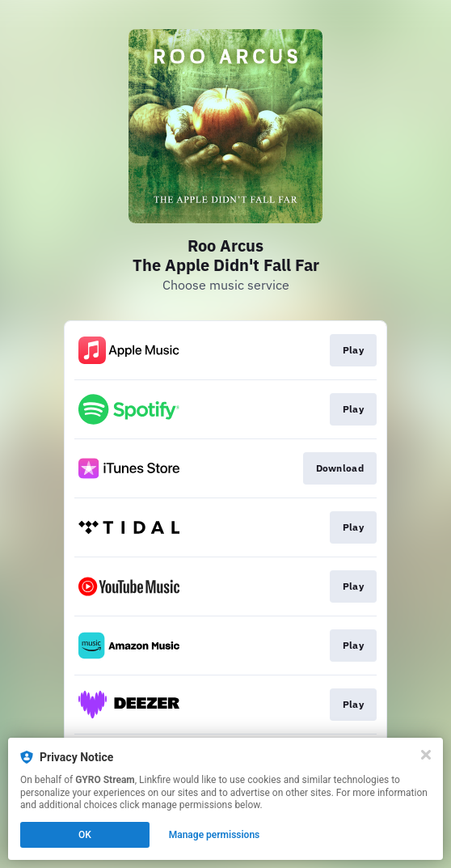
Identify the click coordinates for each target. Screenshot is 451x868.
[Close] (426, 755)
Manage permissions (215, 835)
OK (85, 835)
